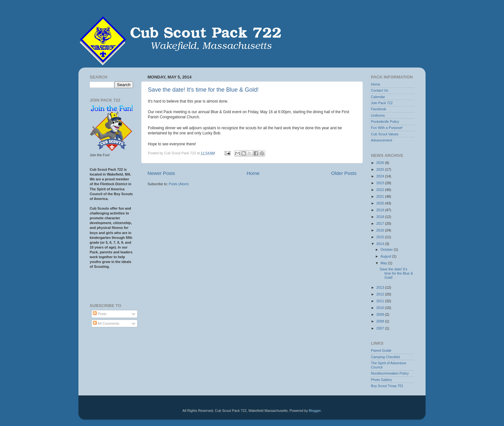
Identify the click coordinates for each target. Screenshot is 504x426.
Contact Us (379, 90)
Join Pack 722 (382, 103)
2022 (381, 190)
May (384, 263)
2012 (381, 294)
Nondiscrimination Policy (390, 373)
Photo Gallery (381, 380)
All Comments (106, 323)
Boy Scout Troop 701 (387, 386)
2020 (381, 203)
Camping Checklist (385, 357)
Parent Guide (381, 350)
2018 (381, 217)
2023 (381, 183)
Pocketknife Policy (385, 122)
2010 (381, 308)
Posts (100, 314)
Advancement (382, 140)
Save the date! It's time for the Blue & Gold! (203, 90)
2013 (381, 287)
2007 (381, 328)
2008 (381, 321)
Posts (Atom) (179, 184)
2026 (381, 163)
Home (253, 173)
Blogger (315, 411)
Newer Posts (161, 173)
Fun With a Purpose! (387, 128)
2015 (381, 237)
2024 (381, 176)
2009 (381, 314)
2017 (381, 223)
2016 (381, 230)
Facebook (378, 109)
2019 (381, 210)
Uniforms (378, 115)
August (387, 256)
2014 (381, 244)
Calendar (378, 97)
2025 (381, 169)
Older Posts (344, 173)
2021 (381, 196)
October (387, 249)
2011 (381, 301)
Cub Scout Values (385, 134)
